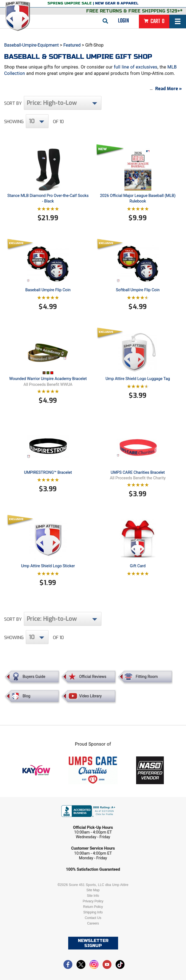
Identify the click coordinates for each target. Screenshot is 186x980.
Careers (93, 923)
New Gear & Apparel (117, 3)
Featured (72, 45)
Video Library (90, 696)
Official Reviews (93, 677)
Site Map (93, 890)
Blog (27, 696)
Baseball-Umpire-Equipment (31, 45)
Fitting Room (147, 677)
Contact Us (93, 918)
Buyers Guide (34, 677)
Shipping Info (93, 912)
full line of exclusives (136, 67)
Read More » (169, 89)
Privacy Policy (93, 901)
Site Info (93, 896)
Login (123, 21)
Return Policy (93, 907)
